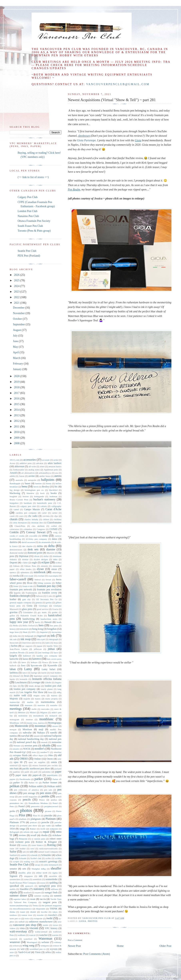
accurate (46, 460)
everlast (41, 576)
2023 (17, 292)
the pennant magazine (52, 905)
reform (26, 832)
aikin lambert (54, 463)
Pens (12, 806)
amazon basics (55, 466)
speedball (14, 886)
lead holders (56, 673)
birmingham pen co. (34, 490)
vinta (22, 928)
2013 (17, 415)
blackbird (53, 490)
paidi (27, 772)
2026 (17, 275)
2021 (17, 303)
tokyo (55, 912)
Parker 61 (33, 783)
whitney (58, 942)
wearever (15, 942)
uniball (21, 922)
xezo (12, 952)
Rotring (51, 845)
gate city (26, 599)
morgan (13, 729)
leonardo (23, 679)
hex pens (54, 625)
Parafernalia (25, 779)
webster (45, 942)
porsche (45, 822)
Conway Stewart (36, 532)
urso (59, 922)
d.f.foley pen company (36, 539)
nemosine (57, 742)
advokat (40, 463)
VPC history (51, 928)
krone (55, 662)
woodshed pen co (37, 949)
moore (55, 726)
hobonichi (24, 629)
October (18, 319)
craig (55, 532)
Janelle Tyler (52, 646)
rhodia (44, 835)
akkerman (19, 466)
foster (16, 586)
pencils (27, 800)
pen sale (48, 790)
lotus (50, 692)
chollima (57, 519)
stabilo (13, 889)
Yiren (38, 952)
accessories (30, 460)
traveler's (53, 915)
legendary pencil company (46, 676)
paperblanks (52, 775)
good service (42, 609)
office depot (38, 755)
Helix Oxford (28, 625)
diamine (51, 549)
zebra (48, 952)
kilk (15, 662)
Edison (16, 566)
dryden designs (41, 559)
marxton (41, 705)
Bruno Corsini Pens (19, 500)
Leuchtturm (21, 682)
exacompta (53, 576)
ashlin (12, 476)
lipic (15, 686)
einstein (44, 566)
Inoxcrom (14, 643)
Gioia (83, 921)
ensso (54, 569)
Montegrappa (55, 723)
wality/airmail (41, 932)
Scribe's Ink (36, 858)
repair (46, 832)
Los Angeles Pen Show (31, 692)
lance (25, 673)
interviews (27, 643)
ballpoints (48, 480)
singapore (28, 876)
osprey (25, 765)
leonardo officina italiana (47, 679)
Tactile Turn (56, 899)
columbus (28, 529)
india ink (17, 636)
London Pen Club (27, 211)
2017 (17, 393)
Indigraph (29, 636)
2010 (17, 432)
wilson (16, 946)
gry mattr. (42, 612)
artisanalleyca (45, 473)
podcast (33, 822)
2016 (17, 399)
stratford (27, 892)
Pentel (21, 806)
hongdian (52, 629)
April (16, 352)
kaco (56, 652)
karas (25, 659)
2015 (17, 404)
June (16, 341)
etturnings (57, 572)
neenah (44, 742)
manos (38, 699)
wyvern (54, 949)
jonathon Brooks (17, 652)
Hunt (25, 632)
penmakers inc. (17, 803)
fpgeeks (17, 593)
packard (58, 769)
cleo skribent (38, 526)
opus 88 (18, 762)
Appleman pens (51, 470)
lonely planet (47, 689)
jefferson (38, 649)
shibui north (42, 873)
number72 (45, 752)
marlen (30, 702)
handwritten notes (49, 619)
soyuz (43, 883)
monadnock (38, 716)
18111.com (14, 460)
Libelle (48, 682)
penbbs (45, 796)
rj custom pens (38, 839)
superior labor (20, 899)
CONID (53, 529)
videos (12, 928)
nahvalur (27, 733)
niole (59, 746)
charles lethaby (31, 519)
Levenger (36, 682)
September (19, 324)
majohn (27, 699)
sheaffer (56, 868)
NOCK (27, 749)
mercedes (45, 709)
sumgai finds (51, 892)
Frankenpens (31, 593)
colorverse (14, 529)
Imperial (44, 632)
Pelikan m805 (54, 786)
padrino (17, 772)
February (18, 364)
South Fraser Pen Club (30, 226)
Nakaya (41, 733)
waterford (28, 939)
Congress (41, 529)
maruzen (29, 705)
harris (37, 622)
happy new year (19, 622)
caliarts (44, 506)
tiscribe (44, 912)
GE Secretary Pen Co (47, 599)
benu (24, 487)
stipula (13, 892)
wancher (43, 935)
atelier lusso (45, 476)
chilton (46, 519)
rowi (32, 849)
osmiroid (14, 765)
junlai (31, 652)
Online (37, 759)
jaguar (40, 646)
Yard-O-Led (24, 952)
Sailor (13, 852)
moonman (40, 726)
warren (55, 935)
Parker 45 (57, 779)
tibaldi (33, 912)
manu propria (51, 699)
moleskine (23, 716)
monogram (14, 719)
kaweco (37, 659)
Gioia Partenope (86, 140)
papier (12, 779)
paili (36, 772)
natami (37, 736)
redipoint (54, 829)
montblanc (46, 719)
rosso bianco (37, 845)
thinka (12, 912)
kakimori (27, 656)
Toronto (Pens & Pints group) (34, 231)
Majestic (14, 699)
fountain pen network (21, 590)
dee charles (27, 546)
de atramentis (45, 542)
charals (14, 519)
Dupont (13, 563)
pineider (48, 816)
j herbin (14, 646)
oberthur (58, 752)
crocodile (33, 536)
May (16, 347)
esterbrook (40, 572)
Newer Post (74, 946)
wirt (23, 949)
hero (41, 625)
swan (33, 899)
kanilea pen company (47, 656)
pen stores (46, 793)
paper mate (21, 775)
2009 (17, 438)
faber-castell (18, 579)
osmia (54, 762)
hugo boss (14, 632)
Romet (13, 845)
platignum (36, 819)
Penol (55, 803)
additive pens (26, 463)
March (17, 358)
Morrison (27, 729)
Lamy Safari (48, 669)
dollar (46, 556)
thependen (41, 909)
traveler (40, 915)
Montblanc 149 (16, 723)
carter (44, 513)
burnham (28, 503)
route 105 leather (18, 849)
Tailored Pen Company (25, 902)
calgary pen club (28, 506)
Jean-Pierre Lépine (19, 649)
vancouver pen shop (24, 925)
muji (41, 729)
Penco (42, 800)
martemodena (48, 702)
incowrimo (57, 632)
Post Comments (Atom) (96, 954)
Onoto (50, 759)
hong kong (38, 629)
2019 (17, 382)
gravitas (14, 612)
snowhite (53, 876)
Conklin (14, 532)
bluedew (30, 493)
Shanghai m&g (39, 869)
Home (120, 946)
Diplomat (24, 556)
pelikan (14, 786)
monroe (29, 719)
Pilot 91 (36, 816)
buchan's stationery (44, 499)
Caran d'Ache (53, 509)
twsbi (49, 918)
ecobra (58, 563)
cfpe (56, 516)
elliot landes (26, 569)
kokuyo (34, 662)
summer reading (41, 896)
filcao (30, 583)
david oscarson (28, 542)
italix (47, 643)
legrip (12, 679)
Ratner (33, 829)
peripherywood (51, 806)
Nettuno (17, 746)
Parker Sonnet (50, 783)
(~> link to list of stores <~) (33, 177)
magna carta (39, 695)
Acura (12, 463)
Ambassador (19, 470)
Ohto (50, 755)
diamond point (35, 553)
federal (38, 580)
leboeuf (16, 676)
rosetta (24, 845)
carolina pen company (26, 513)
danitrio (13, 542)
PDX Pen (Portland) (29, 256)
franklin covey (50, 593)
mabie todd (20, 695)
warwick (13, 939)
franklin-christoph (20, 596)
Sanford (13, 855)
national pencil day (27, 742)
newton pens (31, 746)
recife (43, 829)
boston (26, 496)
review (22, 835)
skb (41, 876)
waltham (21, 935)
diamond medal (17, 553)
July (16, 336)
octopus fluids (20, 755)
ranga (22, 829)
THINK (53, 909)
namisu (13, 736)
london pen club (53, 686)
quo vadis (46, 826)
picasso (48, 811)
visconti (34, 928)
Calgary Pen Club (28, 197)
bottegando (39, 496)
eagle (34, 563)
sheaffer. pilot (25, 873)
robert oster (55, 839)
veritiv (45, 925)
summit (58, 896)
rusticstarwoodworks (48, 849)
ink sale (13, 639)
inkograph (53, 639)
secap (37, 865)
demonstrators (16, 550)
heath (59, 622)
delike (40, 546)
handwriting (28, 619)
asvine (32, 476)
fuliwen (39, 596)
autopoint (32, 480)
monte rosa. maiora (36, 723)
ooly (59, 759)
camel (16, 509)
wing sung (28, 946)
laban (13, 669)
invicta (38, 643)
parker (39, 779)
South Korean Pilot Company (23, 883)
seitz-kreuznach (51, 865)
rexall (33, 835)
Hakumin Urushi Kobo (31, 615)
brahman (53, 496)
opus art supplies (37, 762)
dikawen (50, 553)
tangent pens (50, 902)
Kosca (45, 662)
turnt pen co (15, 918)
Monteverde (21, 726)
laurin (44, 673)
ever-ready (29, 576)
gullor (12, 615)
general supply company (21, 603)
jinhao (51, 649)
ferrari (48, 580)
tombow (13, 915)
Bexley (46, 487)
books (54, 493)
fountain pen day (46, 586)
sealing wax (29, 861)
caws (21, 516)
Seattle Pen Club (27, 251)
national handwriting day (31, 739)
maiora (54, 695)
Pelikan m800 (36, 786)
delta (51, 546)
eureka (16, 576)
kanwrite (14, 659)
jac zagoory (27, 646)
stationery (39, 889)
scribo (48, 858)
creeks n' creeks (17, 536)
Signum (13, 876)
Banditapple (15, 483)
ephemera (25, 572)
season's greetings (48, 861)
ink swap (26, 639)
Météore (22, 712)
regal (36, 832)
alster (42, 466)
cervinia (46, 516)
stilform (54, 889)
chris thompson (20, 523)
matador (54, 705)
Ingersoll (42, 636)
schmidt (34, 855)
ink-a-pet (41, 639)
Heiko (16, 625)
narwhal (25, 736)
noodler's (40, 749)
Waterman (45, 939)
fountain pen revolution (49, 590)
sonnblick (37, 879)
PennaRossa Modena (38, 803)
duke (55, 559)
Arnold (13, 473)
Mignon (44, 712)
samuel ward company (48, 852)
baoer (28, 483)
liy (22, 686)
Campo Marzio (32, 509)
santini (23, 855)
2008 (17, 443)
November (19, 313)
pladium (23, 819)
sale (24, 852)
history (13, 629)
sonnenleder (51, 879)
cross (45, 536)
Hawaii (48, 622)
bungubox (14, 503)
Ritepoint (23, 839)
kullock (13, 665)
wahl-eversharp (18, 932)
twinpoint (38, 918)
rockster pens (23, 842)
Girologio (43, 606)
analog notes (34, 470)
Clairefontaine (54, 523)
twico (27, 918)
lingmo (58, 682)
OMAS (24, 759)
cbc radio (33, 516)
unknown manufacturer (41, 922)
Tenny (35, 905)
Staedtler (24, 889)
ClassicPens (20, 526)
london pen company (25, 689)
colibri (54, 526)
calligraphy (56, 506)
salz (32, 852)
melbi (34, 709)
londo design (34, 686)
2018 (17, 387)
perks (12, 811)
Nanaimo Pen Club (28, 216)
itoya (56, 643)
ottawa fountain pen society (45, 765)
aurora (58, 476)
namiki (54, 733)
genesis (39, 603)
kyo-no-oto (37, 665)
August (17, 330)
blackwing (15, 493)
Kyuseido (52, 665)
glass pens (27, 609)
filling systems (44, 583)
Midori (33, 712)
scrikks (58, 858)
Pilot (22, 815)
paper (58, 772)
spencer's (29, 886)
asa (57, 473)
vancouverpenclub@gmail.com (118, 84)
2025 (17, 280)
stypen (38, 892)
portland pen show (29, 826)
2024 (17, 286)
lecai (27, 676)
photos (93, 921)
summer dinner (18, 896)
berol (36, 487)
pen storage (29, 793)
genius (49, 603)
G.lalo (49, 596)
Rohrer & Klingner (46, 842)
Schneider (46, 855)
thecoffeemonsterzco (22, 909)
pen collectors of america (26, 790)
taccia (43, 899)
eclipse (45, 562)
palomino (46, 772)
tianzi (23, 912)
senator (13, 869)
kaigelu (13, 656)
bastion (38, 483)
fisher (58, 583)
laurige (34, 673)
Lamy (28, 669)
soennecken (15, 879)
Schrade (23, 858)
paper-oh (37, 775)
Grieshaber (28, 612)
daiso (55, 539)
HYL (34, 632)
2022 (17, 297)
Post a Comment (75, 940)
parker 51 (18, 783)
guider (55, 612)
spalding (53, 883)
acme (56, 460)
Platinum (51, 819)
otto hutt (14, 769)
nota (34, 752)
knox (24, 662)
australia (19, 480)
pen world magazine (28, 797)
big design (15, 490)
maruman (14, 705)
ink (53, 636)
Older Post (166, 946)
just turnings (44, 652)
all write (32, 466)
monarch (53, 716)
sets (24, 869)
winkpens (45, 946)
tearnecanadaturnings (19, 905)
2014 (17, 410)
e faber (25, 563)
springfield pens (47, 886)
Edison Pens (30, 566)
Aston (22, 476)
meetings (16, 709)
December (19, 308)
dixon (37, 556)
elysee (40, 569)
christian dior (37, 523)
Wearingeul (32, 942)
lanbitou (14, 673)
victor (55, 925)
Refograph (14, 832)
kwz (23, 665)
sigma (55, 873)
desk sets (33, 549)
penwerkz (35, 806)
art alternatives (28, 473)
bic (56, 487)
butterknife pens (45, 503)
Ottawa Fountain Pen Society (34, 221)
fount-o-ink (27, 586)
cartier (55, 513)
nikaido (46, 745)
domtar (25, 559)
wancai (32, 935)
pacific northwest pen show (36, 769)
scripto (16, 861)
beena (49, 483)
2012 (17, 421)
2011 (17, 427)
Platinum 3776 (17, 822)
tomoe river (27, 915)
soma (26, 879)
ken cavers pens (54, 659)
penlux (54, 800)
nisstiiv (16, 749)
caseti (12, 516)
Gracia (55, 609)
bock (42, 493)
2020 (17, 376)
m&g (59, 692)
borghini (13, 496)
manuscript (15, 702)
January (18, 369)
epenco (13, 572)
